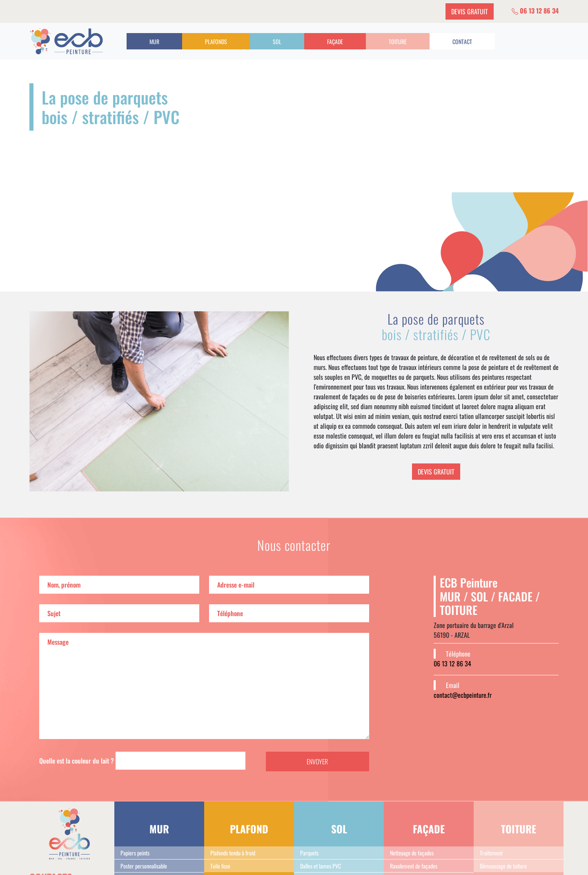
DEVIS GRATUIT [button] (470, 11)
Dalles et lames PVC (321, 866)
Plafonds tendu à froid (233, 853)
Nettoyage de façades (412, 853)
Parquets (309, 853)
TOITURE (398, 41)
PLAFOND (249, 829)
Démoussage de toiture (503, 866)
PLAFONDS (216, 41)
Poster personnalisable (144, 866)
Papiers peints (135, 853)
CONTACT (462, 41)
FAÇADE (335, 41)
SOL (277, 41)
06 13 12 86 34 (535, 11)
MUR (154, 41)
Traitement (491, 853)
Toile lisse (220, 866)
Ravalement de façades (414, 866)
